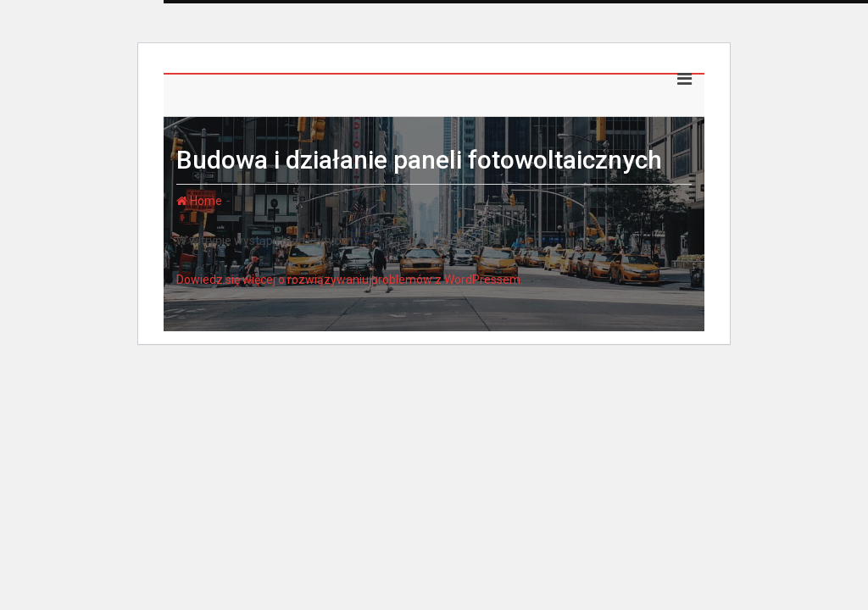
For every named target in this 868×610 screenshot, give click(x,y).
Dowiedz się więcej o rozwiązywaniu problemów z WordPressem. (350, 280)
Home (199, 201)
